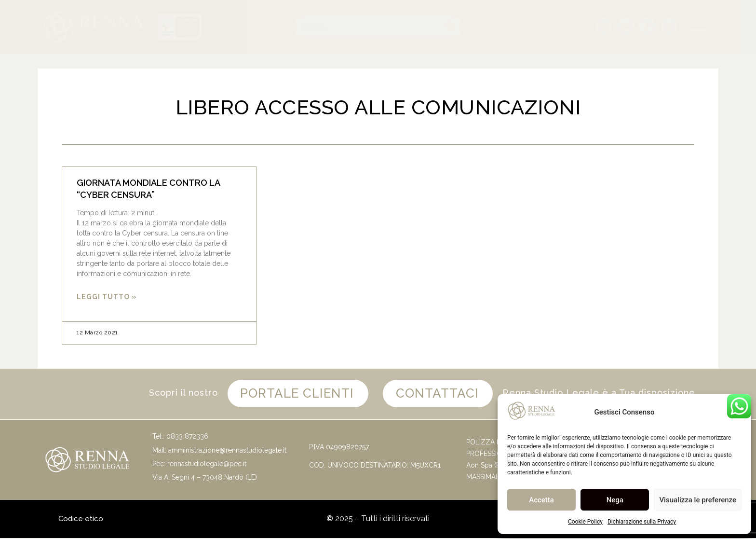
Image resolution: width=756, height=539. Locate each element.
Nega (615, 500)
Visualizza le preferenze (698, 500)
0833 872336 (187, 437)
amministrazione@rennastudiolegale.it (227, 451)
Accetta (541, 500)
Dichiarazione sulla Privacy (642, 522)
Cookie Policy (585, 522)
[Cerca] (451, 27)
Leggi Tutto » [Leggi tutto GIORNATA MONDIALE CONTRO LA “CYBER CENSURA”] (107, 297)
